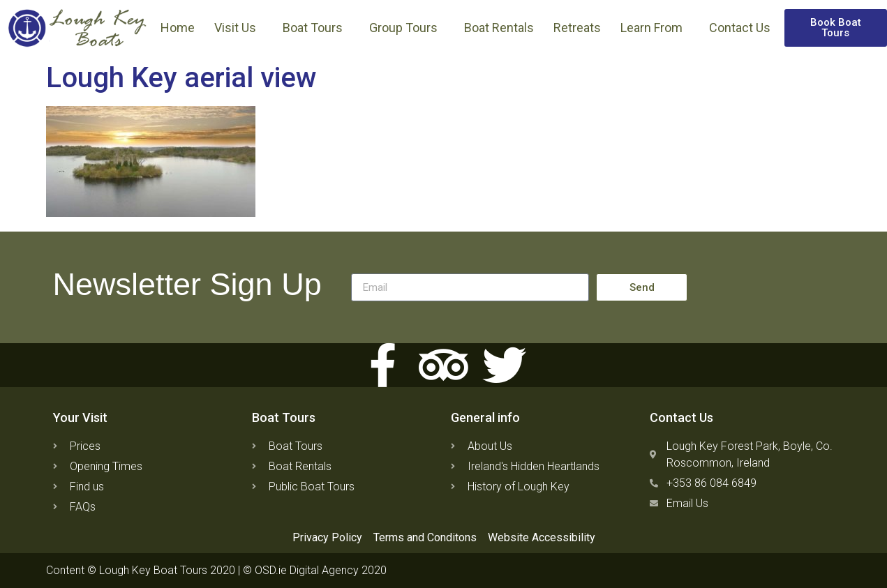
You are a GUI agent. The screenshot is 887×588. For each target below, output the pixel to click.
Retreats (577, 28)
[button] (836, 28)
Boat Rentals (499, 28)
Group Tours (407, 28)
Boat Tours (316, 28)
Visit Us (239, 28)
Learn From (655, 28)
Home (178, 28)
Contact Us (740, 28)
